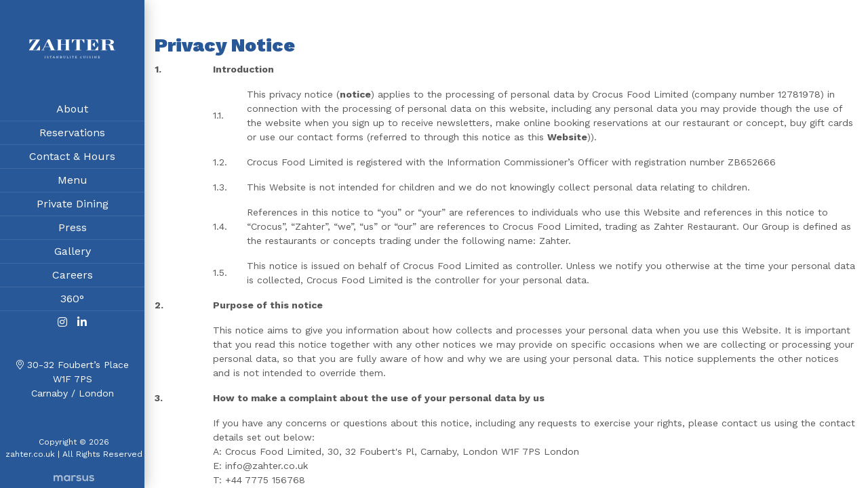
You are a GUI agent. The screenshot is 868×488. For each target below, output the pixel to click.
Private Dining (73, 206)
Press (73, 229)
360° (72, 301)
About (72, 111)
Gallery (73, 253)
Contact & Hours (72, 158)
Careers (73, 277)
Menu (73, 182)
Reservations (72, 135)
